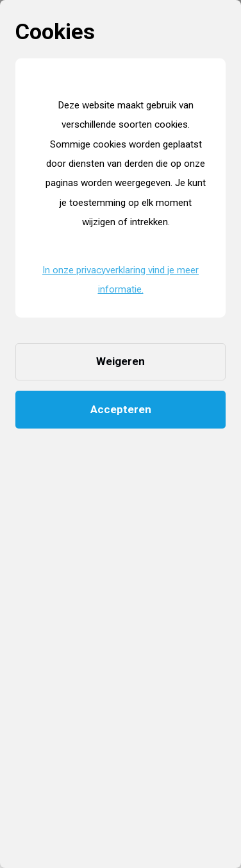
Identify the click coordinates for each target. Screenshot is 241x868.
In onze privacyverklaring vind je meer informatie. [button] (120, 280)
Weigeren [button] (120, 361)
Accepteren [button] (121, 409)
